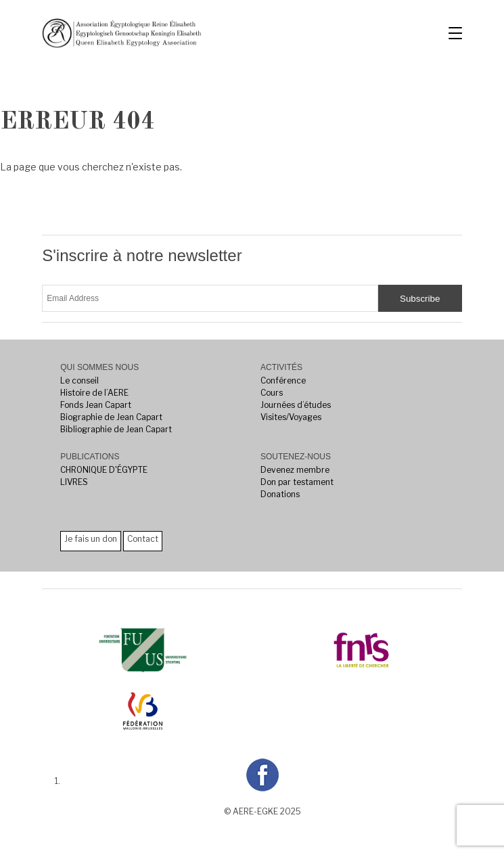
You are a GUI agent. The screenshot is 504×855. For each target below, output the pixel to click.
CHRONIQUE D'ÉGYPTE (104, 470)
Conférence (283, 380)
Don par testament (297, 482)
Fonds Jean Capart (96, 405)
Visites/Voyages (291, 417)
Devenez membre (295, 470)
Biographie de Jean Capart (111, 417)
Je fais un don (91, 539)
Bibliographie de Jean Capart (116, 429)
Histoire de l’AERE (94, 393)
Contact (143, 539)
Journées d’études (296, 405)
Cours (272, 393)
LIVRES (74, 482)
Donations (280, 494)
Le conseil (79, 380)
